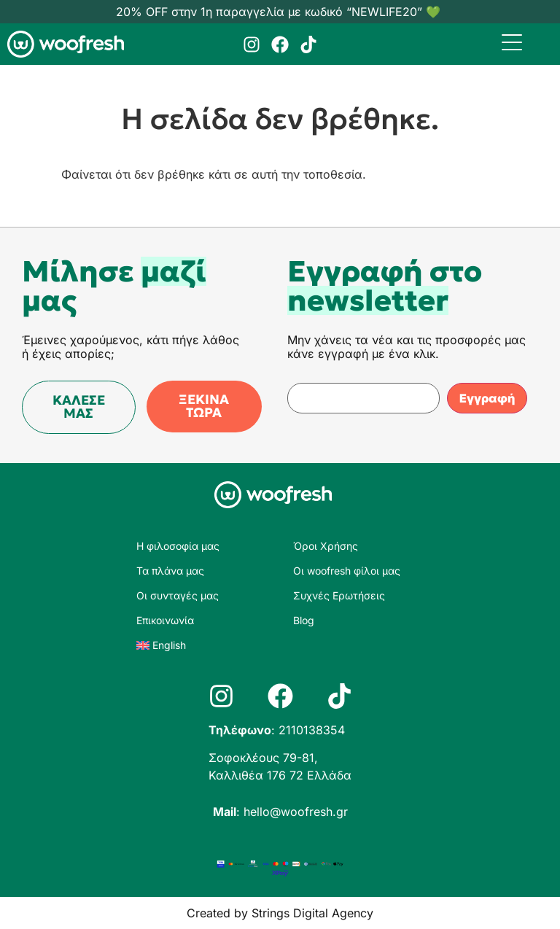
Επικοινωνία (165, 620)
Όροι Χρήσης (326, 546)
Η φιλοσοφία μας (178, 546)
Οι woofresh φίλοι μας (347, 571)
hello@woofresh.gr (296, 812)
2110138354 (312, 730)
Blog (304, 620)
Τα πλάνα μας (170, 571)
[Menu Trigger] (512, 42)
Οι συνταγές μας (178, 595)
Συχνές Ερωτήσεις (339, 595)
